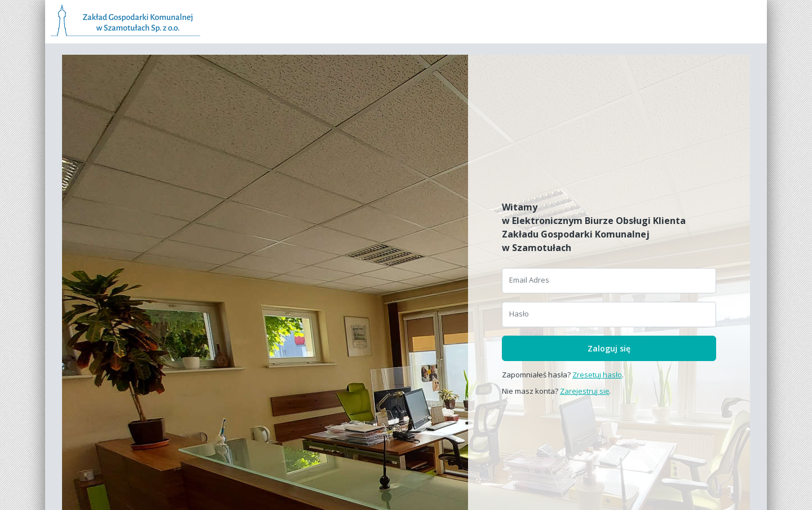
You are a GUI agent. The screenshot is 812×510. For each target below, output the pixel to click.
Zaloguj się (609, 348)
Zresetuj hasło (597, 375)
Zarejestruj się (584, 391)
